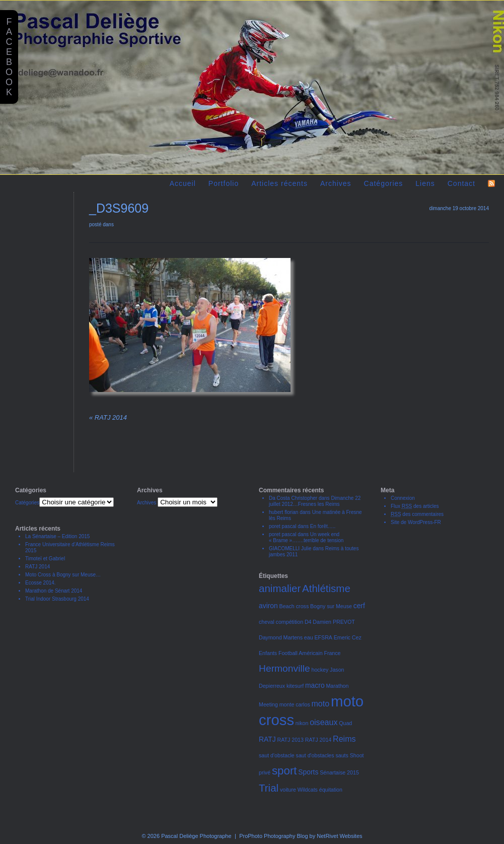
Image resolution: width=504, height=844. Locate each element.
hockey (320, 670)
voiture (288, 790)
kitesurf (295, 686)
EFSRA (323, 637)
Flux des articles (415, 506)
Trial (269, 788)
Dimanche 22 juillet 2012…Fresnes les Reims (315, 501)
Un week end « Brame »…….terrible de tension (306, 537)
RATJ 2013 (290, 740)
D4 (308, 622)
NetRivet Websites (339, 836)
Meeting (268, 704)
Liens (425, 183)
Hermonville (284, 668)
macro (315, 685)
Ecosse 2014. (41, 583)
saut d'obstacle (277, 755)
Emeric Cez (348, 637)
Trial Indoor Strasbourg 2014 (57, 599)
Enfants (268, 653)
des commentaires (417, 514)
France (332, 653)
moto (321, 703)
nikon (302, 723)
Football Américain (301, 653)
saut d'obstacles (315, 755)
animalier (280, 588)
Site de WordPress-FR (416, 522)
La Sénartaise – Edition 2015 (57, 536)
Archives (336, 183)
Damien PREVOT (334, 622)
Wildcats (308, 790)
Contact (461, 183)
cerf (359, 606)
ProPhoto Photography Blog (273, 836)
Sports (308, 772)
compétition (290, 622)
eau (309, 637)
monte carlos (295, 704)
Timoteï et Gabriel (45, 559)
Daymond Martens (281, 637)
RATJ (267, 739)
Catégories (384, 183)
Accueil (183, 183)
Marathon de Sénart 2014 (54, 591)
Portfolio (224, 183)
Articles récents (279, 183)
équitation (331, 790)
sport (284, 771)
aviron (268, 606)
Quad (345, 723)
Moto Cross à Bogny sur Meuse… (63, 575)
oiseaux (323, 722)
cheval (267, 622)
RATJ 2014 (108, 417)
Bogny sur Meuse (331, 606)
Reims (344, 739)
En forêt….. (323, 526)
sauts (342, 755)
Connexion (403, 498)
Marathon (337, 686)
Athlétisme (326, 588)
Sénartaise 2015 (339, 772)
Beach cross (294, 606)
